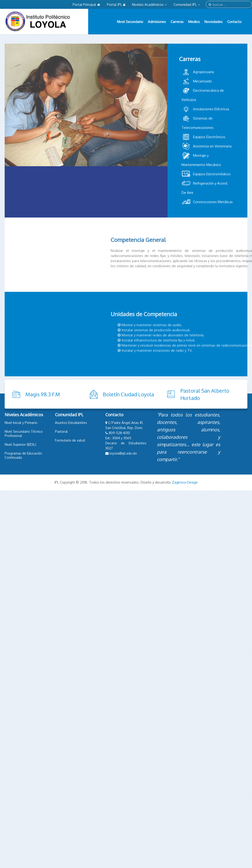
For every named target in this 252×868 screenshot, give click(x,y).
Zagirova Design (185, 482)
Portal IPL (116, 5)
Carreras (177, 22)
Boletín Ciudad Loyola (92, 394)
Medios (194, 22)
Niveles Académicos (149, 5)
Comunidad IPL (187, 5)
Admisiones (157, 22)
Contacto (234, 22)
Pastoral (61, 431)
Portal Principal (86, 5)
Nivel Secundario (130, 22)
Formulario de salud (70, 440)
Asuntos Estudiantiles (71, 423)
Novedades (213, 22)
